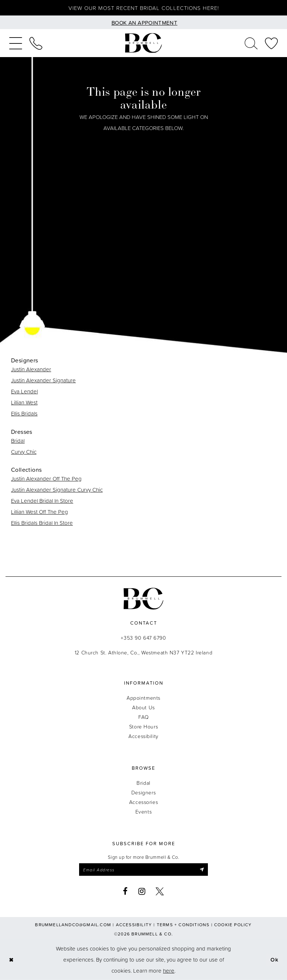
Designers (143, 792)
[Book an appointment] (143, 22)
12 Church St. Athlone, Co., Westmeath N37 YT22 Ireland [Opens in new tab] (143, 652)
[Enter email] (143, 870)
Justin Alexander (31, 369)
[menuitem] (16, 43)
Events (143, 812)
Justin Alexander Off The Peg (46, 479)
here (169, 971)
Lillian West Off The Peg (40, 512)
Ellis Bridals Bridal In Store (42, 523)
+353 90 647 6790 (143, 638)
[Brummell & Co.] (143, 43)
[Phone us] (36, 43)
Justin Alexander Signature (43, 380)
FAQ (144, 717)
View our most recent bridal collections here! (144, 8)
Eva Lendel (24, 391)
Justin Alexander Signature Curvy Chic (57, 490)
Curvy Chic (24, 452)
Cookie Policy (233, 925)
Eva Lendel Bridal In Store (42, 501)
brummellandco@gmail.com (73, 925)
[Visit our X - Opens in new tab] (160, 891)
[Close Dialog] (11, 960)
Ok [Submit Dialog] (275, 960)
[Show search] (251, 43)
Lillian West (24, 402)
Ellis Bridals (24, 413)
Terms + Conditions (183, 925)
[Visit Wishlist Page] (271, 43)
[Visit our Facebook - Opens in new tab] (125, 891)
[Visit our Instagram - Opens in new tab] (142, 891)
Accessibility (143, 736)
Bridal (18, 441)
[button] (16, 43)
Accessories (143, 802)
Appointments (143, 698)
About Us (143, 707)
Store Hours (143, 726)
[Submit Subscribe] (202, 870)
